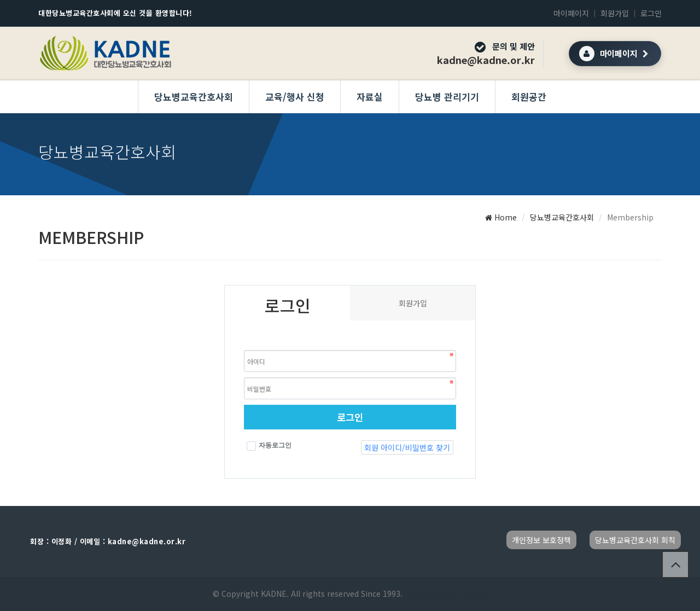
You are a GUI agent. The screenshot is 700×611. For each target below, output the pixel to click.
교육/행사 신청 (295, 97)
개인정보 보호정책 (541, 540)
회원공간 (529, 97)
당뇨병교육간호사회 (194, 97)
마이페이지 (571, 13)
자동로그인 (269, 446)
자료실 (370, 97)
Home (501, 217)
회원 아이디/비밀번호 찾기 (407, 447)
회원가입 (615, 13)
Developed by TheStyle (445, 593)
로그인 (651, 13)
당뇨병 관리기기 (447, 97)
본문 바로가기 (0, 0)
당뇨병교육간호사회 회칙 (635, 540)
